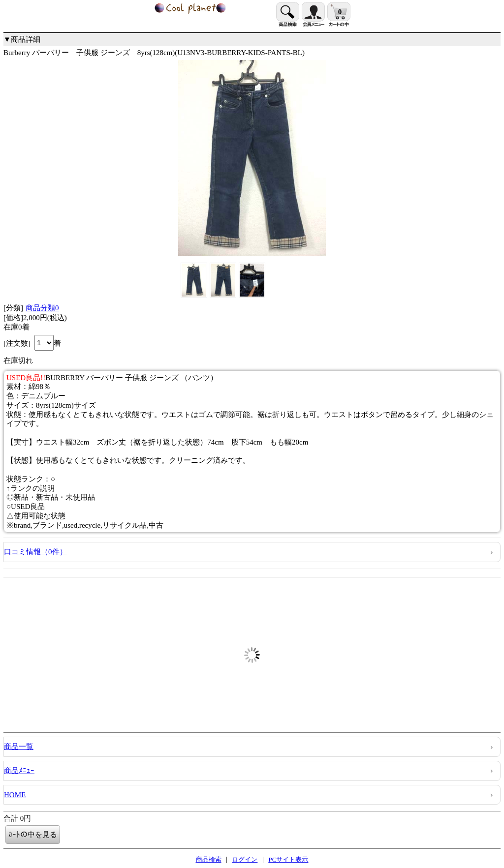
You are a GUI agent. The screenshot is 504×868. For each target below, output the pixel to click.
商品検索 (209, 859)
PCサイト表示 (288, 859)
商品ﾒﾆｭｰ (19, 771)
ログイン (245, 859)
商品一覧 (19, 747)
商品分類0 (42, 308)
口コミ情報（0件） (35, 552)
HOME (15, 795)
